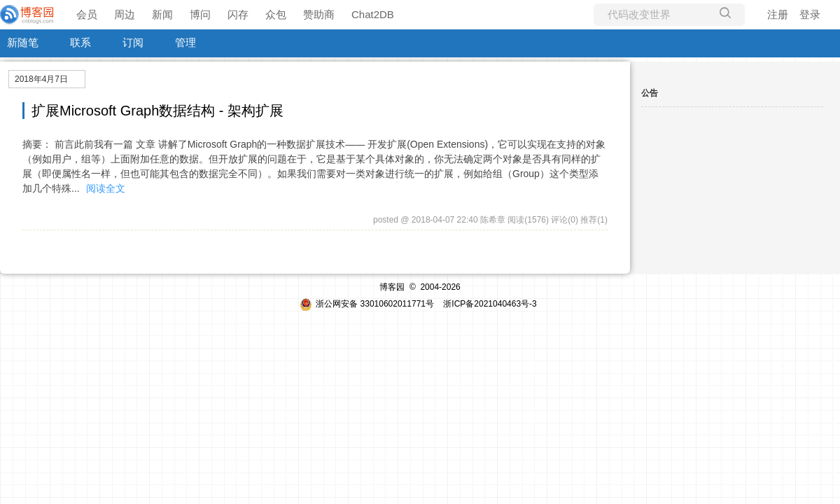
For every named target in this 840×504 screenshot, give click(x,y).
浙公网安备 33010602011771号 (367, 304)
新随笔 (23, 42)
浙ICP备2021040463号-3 (490, 304)
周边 (125, 14)
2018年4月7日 (41, 79)
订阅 (133, 42)
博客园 (392, 287)
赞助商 (319, 14)
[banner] (28, 15)
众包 (276, 14)
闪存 (238, 14)
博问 (200, 14)
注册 (778, 14)
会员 (87, 14)
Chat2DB (373, 14)
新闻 (162, 14)
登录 (810, 14)
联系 (80, 42)
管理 (185, 42)
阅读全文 (106, 188)
